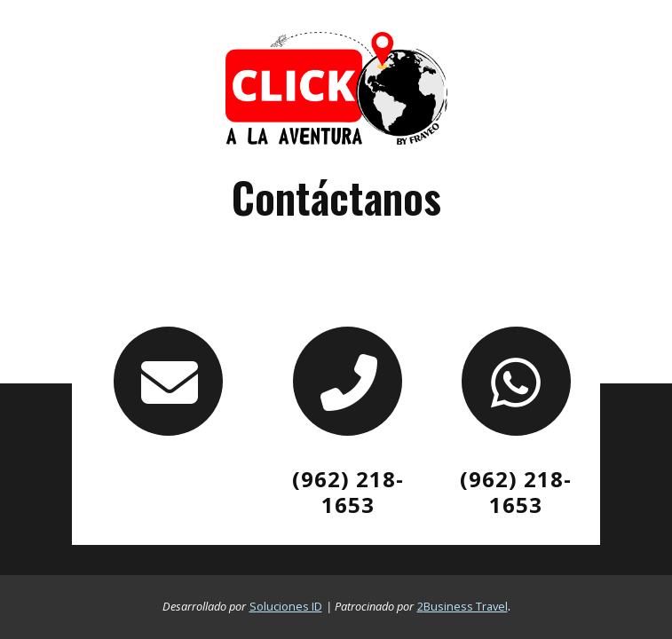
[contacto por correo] (168, 381)
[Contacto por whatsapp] (516, 381)
